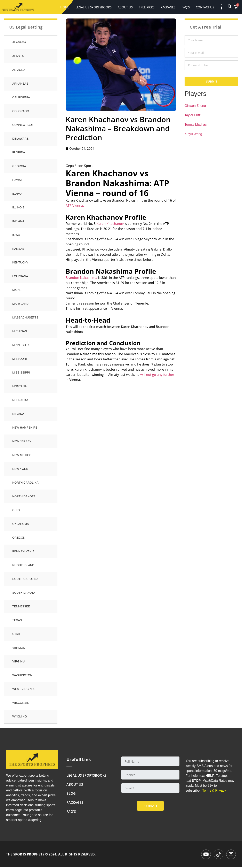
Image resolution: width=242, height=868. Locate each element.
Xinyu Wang (193, 134)
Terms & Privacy (214, 790)
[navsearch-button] (232, 7)
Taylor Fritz (193, 115)
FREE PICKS (147, 7)
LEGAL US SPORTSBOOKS (94, 7)
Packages (168, 7)
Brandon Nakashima (81, 278)
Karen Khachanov (110, 224)
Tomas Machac (196, 125)
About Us (125, 7)
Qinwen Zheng (195, 106)
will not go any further (157, 375)
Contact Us (205, 7)
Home (65, 7)
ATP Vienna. (75, 206)
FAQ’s (186, 7)
